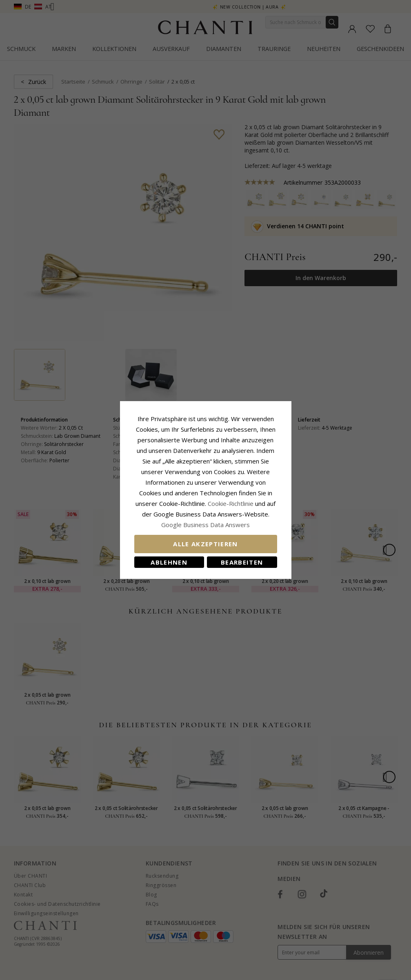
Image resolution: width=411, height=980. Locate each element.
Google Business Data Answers (205, 525)
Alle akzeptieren (205, 544)
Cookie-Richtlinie (231, 503)
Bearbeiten (242, 562)
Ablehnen (169, 562)
